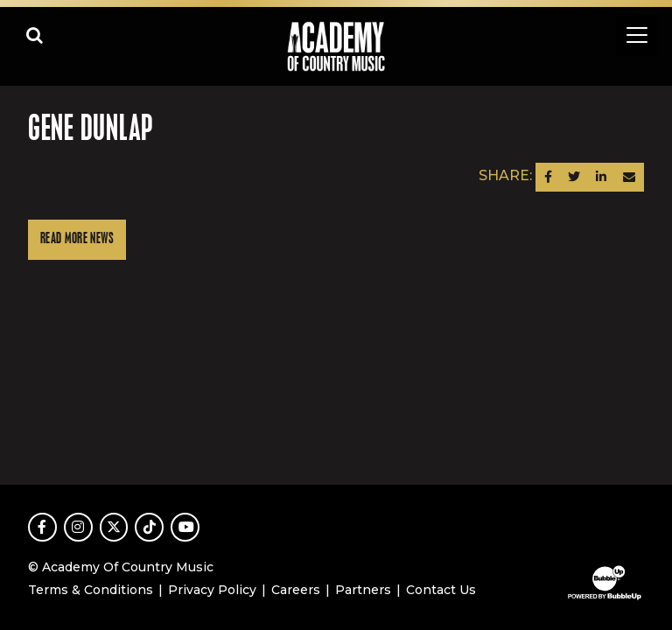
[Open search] (35, 35)
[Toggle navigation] (637, 35)
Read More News (77, 239)
